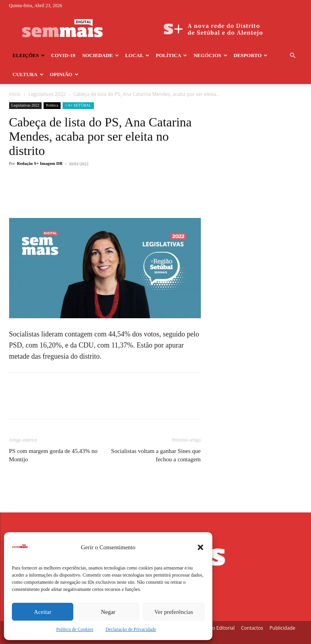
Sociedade (101, 55)
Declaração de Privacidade (131, 629)
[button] (200, 547)
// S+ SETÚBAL (78, 105)
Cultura (28, 74)
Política (171, 55)
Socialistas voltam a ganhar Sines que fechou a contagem (156, 455)
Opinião (64, 74)
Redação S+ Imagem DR (40, 163)
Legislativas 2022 (47, 94)
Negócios (210, 55)
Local (137, 55)
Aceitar (43, 612)
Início (15, 94)
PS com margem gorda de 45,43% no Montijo (53, 455)
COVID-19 (63, 55)
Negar (108, 612)
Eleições (29, 55)
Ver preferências (174, 612)
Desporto (251, 55)
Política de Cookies (75, 629)
